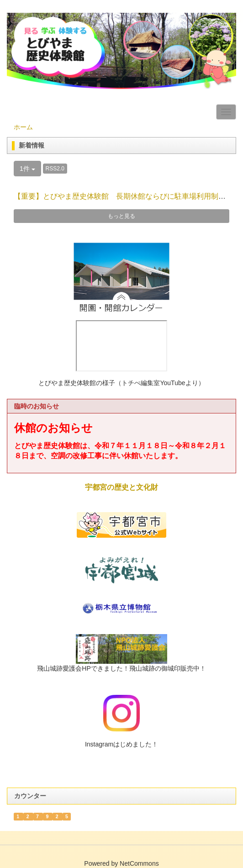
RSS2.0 (55, 169)
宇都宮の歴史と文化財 (121, 487)
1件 (27, 169)
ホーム (23, 127)
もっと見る (121, 216)
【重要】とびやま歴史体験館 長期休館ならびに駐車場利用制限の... (126, 196)
